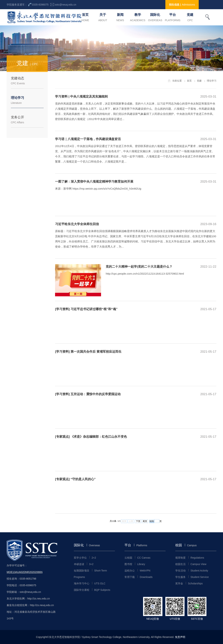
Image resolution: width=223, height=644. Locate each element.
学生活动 (192, 571)
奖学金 (189, 583)
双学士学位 (85, 558)
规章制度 (190, 558)
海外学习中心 (90, 583)
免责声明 (180, 637)
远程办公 (137, 571)
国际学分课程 (92, 590)
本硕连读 (84, 564)
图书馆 (135, 564)
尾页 (145, 521)
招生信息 (182, 5)
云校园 (137, 558)
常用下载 (138, 577)
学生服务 (192, 577)
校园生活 (191, 564)
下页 (138, 521)
